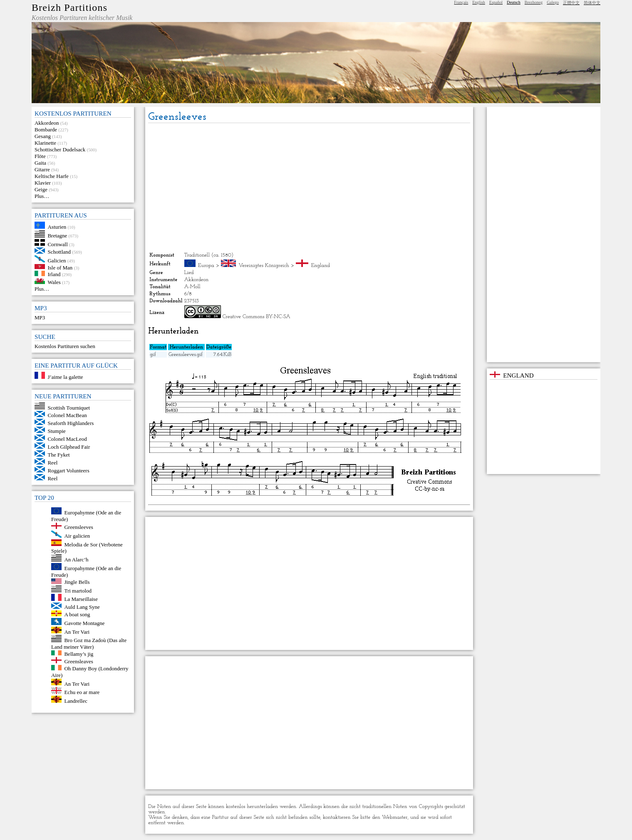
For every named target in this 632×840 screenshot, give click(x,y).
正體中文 (571, 3)
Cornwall (57, 244)
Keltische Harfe (52, 176)
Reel (52, 463)
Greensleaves (78, 661)
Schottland (59, 252)
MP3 (40, 317)
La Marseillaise (81, 599)
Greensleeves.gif (186, 355)
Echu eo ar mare (82, 692)
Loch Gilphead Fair (69, 447)
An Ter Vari (77, 631)
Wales (54, 282)
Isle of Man (60, 267)
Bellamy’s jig (79, 653)
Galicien (57, 261)
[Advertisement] (309, 188)
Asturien (57, 227)
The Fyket (58, 455)
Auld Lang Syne (82, 607)
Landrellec (76, 701)
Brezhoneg (534, 2)
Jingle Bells (77, 582)
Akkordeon (47, 123)
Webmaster (395, 817)
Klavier (43, 183)
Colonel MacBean (67, 415)
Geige (41, 189)
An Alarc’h (76, 560)
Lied (189, 273)
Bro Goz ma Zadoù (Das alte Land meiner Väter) (89, 644)
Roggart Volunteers (68, 471)
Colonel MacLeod (67, 439)
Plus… (42, 196)
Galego (553, 2)
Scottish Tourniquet (69, 407)
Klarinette (45, 143)
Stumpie (56, 431)
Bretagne (57, 236)
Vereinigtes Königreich (264, 266)
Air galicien (77, 536)
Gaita (40, 163)
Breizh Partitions (69, 7)
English (479, 2)
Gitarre (42, 169)
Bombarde (46, 130)
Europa (206, 266)
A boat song (77, 614)
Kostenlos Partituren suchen (65, 346)
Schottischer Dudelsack (60, 149)
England (321, 266)
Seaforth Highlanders (71, 423)
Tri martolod (78, 590)
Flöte (40, 156)
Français (461, 2)
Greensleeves (78, 527)
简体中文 (592, 3)
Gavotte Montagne (84, 623)
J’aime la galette (65, 377)
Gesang (43, 136)
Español (496, 2)
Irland (54, 274)
